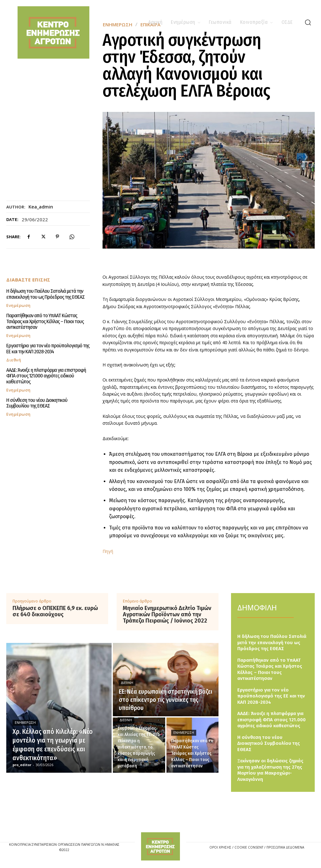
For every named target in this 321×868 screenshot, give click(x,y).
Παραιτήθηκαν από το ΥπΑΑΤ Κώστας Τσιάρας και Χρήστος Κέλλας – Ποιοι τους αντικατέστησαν (45, 321)
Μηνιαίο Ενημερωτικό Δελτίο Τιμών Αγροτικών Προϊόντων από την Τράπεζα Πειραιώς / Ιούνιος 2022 (167, 615)
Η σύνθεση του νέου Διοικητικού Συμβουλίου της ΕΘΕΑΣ (37, 403)
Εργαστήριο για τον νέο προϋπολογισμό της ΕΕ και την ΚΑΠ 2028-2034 (48, 349)
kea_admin (41, 207)
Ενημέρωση (18, 305)
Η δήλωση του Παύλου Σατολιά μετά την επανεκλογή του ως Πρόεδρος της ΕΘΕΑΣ (45, 294)
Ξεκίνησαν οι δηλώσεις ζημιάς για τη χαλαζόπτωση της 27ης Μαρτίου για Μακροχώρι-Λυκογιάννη (270, 770)
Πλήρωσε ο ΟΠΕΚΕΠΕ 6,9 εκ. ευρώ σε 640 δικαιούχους (55, 612)
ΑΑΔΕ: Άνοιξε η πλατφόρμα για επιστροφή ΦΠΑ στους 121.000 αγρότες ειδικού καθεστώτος (46, 376)
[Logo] (161, 847)
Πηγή (108, 551)
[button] (308, 22)
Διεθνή (14, 360)
